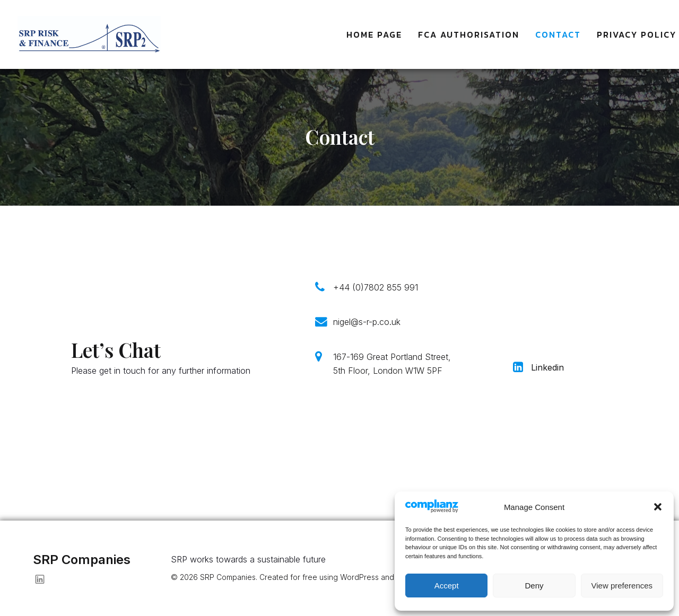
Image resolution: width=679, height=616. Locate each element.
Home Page (374, 34)
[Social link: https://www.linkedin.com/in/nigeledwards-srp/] (44, 579)
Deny (534, 586)
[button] (658, 507)
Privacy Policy (637, 34)
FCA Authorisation (469, 34)
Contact (558, 34)
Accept (447, 586)
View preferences (622, 586)
